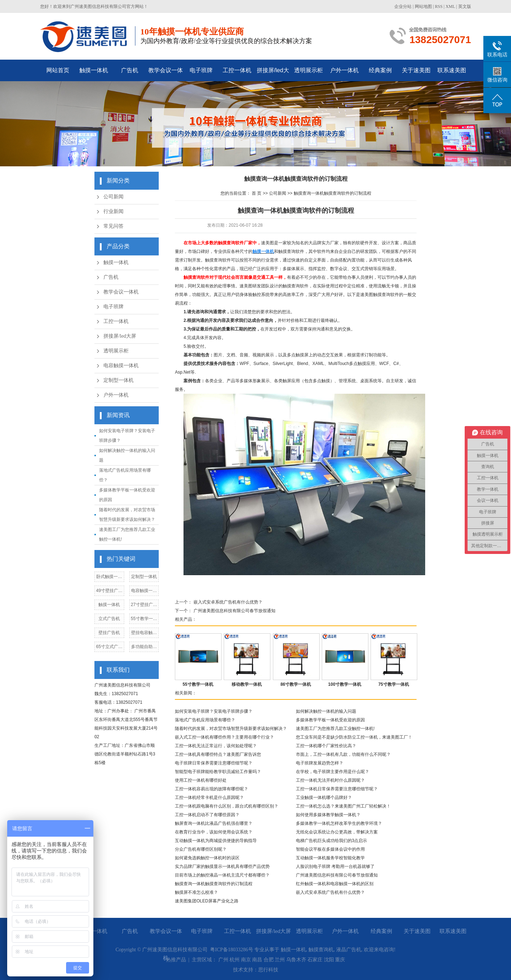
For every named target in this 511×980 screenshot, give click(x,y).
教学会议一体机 (166, 74)
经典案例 (380, 70)
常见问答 (113, 226)
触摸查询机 (321, 950)
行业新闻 (113, 211)
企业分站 (403, 6)
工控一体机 (237, 70)
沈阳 (329, 960)
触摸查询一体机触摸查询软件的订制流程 (333, 193)
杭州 (234, 960)
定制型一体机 (119, 380)
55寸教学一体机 (144, 620)
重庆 (340, 960)
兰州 (280, 960)
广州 (223, 960)
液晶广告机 (349, 950)
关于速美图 (416, 70)
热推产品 (176, 960)
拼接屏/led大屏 (273, 74)
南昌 (257, 960)
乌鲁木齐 (296, 960)
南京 (246, 960)
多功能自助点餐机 (144, 648)
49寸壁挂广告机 (109, 592)
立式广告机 (109, 619)
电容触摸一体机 (121, 366)
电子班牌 (201, 70)
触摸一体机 (94, 70)
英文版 (465, 6)
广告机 (130, 70)
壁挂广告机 (109, 633)
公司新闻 (113, 197)
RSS (439, 6)
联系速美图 (452, 70)
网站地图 (423, 6)
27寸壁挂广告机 (144, 606)
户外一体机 (344, 70)
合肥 (269, 960)
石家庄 (315, 960)
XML (450, 6)
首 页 (257, 193)
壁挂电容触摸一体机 (144, 634)
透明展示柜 (308, 70)
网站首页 (58, 70)
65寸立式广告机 (109, 648)
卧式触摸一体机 (109, 578)
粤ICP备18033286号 (232, 950)
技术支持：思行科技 (256, 970)
